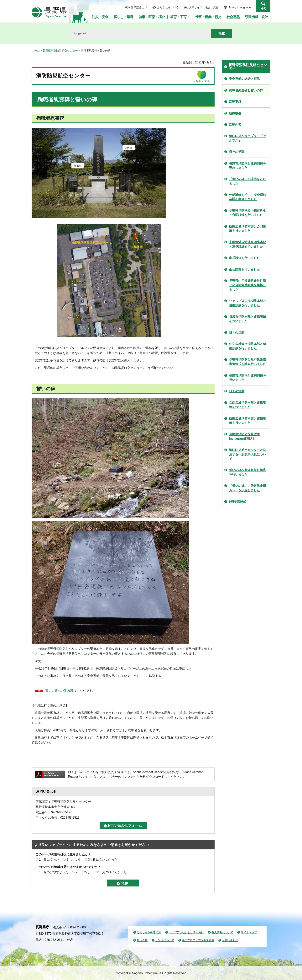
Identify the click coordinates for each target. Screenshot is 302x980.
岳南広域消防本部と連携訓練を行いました (247, 405)
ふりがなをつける (168, 7)
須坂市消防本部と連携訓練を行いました (247, 319)
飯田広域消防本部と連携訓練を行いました (247, 421)
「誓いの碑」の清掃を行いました (247, 181)
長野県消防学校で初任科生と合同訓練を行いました (247, 213)
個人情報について (222, 932)
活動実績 (235, 102)
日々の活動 (237, 152)
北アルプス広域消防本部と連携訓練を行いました (247, 303)
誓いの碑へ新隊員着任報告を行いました (247, 472)
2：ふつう (74, 860)
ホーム (36, 51)
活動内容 (235, 125)
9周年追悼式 (238, 502)
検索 (263, 9)
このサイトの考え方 (149, 932)
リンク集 (142, 940)
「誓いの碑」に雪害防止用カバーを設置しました (247, 488)
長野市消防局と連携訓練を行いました (247, 378)
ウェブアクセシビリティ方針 (186, 932)
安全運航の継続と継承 (244, 79)
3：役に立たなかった (103, 860)
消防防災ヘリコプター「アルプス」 (247, 138)
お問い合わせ (230, 940)
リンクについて (165, 940)
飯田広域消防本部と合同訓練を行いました (247, 229)
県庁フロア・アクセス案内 (198, 940)
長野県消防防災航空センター (60, 51)
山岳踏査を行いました (244, 258)
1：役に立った (49, 860)
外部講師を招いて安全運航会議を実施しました (247, 197)
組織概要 (235, 113)
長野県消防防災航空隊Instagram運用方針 (244, 436)
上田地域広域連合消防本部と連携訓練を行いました (247, 244)
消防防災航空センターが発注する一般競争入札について (247, 454)
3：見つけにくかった (112, 872)
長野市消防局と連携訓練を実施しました (247, 166)
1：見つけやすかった (54, 872)
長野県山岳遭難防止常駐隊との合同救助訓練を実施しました (247, 285)
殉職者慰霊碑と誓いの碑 (246, 90)
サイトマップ (249, 932)
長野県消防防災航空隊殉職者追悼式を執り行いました (247, 362)
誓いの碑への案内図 (59, 691)
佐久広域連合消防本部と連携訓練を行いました (247, 346)
